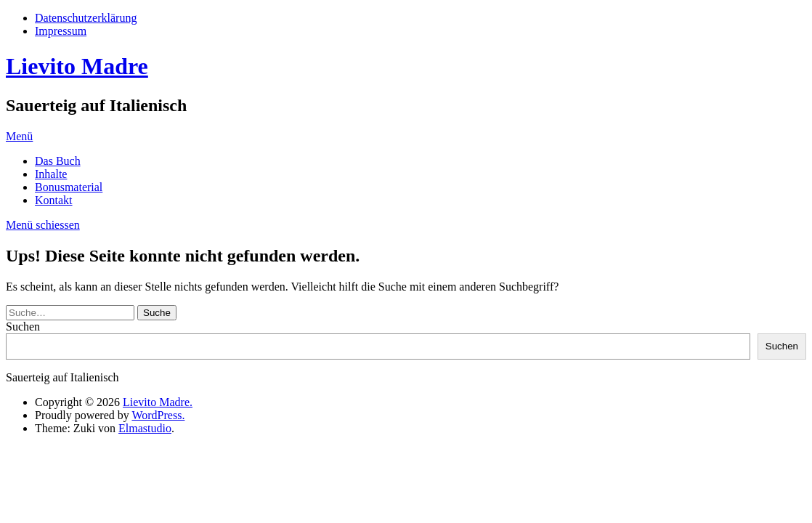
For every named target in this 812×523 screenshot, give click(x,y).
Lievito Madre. (158, 402)
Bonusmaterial (69, 187)
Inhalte (51, 174)
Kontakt (54, 200)
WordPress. (158, 415)
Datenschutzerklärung (86, 18)
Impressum (61, 31)
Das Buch (58, 161)
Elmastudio (145, 428)
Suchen (23, 327)
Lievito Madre (77, 66)
